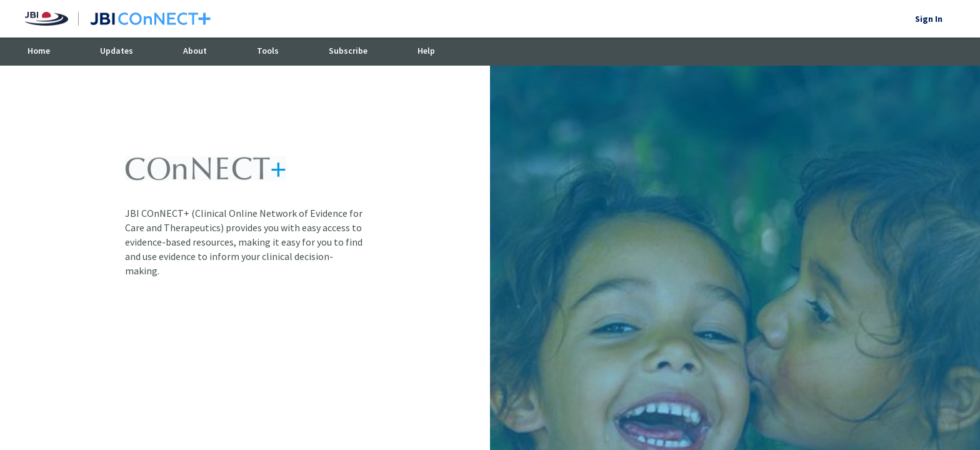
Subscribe (348, 51)
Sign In (929, 19)
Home (39, 51)
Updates (117, 51)
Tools (268, 51)
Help (426, 51)
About (195, 51)
